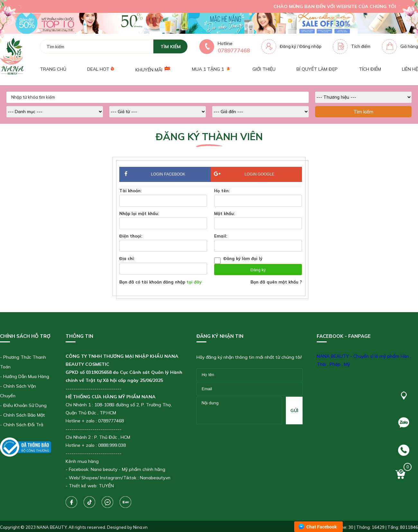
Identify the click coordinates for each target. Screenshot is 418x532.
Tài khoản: (130, 191)
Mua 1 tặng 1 (212, 69)
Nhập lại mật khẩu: (139, 213)
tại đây (194, 282)
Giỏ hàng (409, 46)
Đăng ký (288, 46)
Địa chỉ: (127, 258)
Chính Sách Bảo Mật (24, 415)
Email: (221, 236)
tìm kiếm (171, 47)
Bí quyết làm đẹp (317, 69)
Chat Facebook (322, 527)
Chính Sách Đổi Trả (23, 425)
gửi (294, 410)
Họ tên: (222, 191)
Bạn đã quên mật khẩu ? (276, 282)
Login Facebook (165, 175)
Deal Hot (101, 69)
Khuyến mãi (153, 69)
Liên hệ (410, 69)
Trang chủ (53, 69)
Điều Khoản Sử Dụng (25, 405)
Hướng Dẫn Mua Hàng (26, 376)
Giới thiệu (264, 69)
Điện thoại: (131, 236)
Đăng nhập (310, 46)
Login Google (244, 174)
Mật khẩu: (224, 213)
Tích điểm (361, 46)
